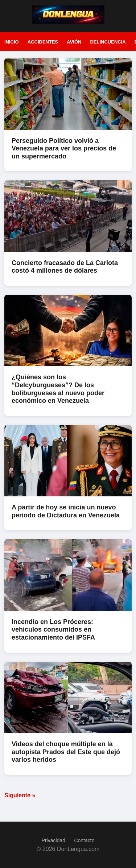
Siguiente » (20, 795)
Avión (74, 42)
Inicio (12, 42)
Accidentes (43, 42)
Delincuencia (108, 42)
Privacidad (53, 840)
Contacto (84, 840)
